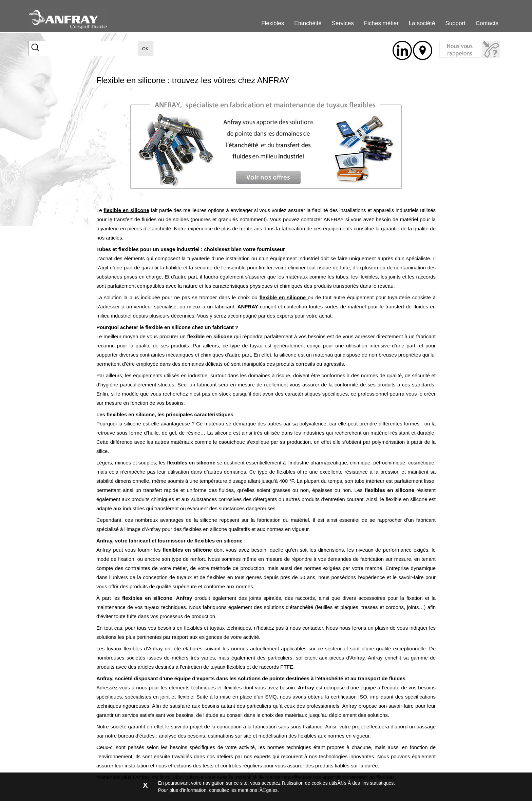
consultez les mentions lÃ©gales (243, 790)
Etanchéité (308, 23)
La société (422, 23)
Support (455, 23)
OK (145, 49)
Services (343, 23)
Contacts (487, 23)
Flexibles (273, 23)
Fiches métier (381, 23)
